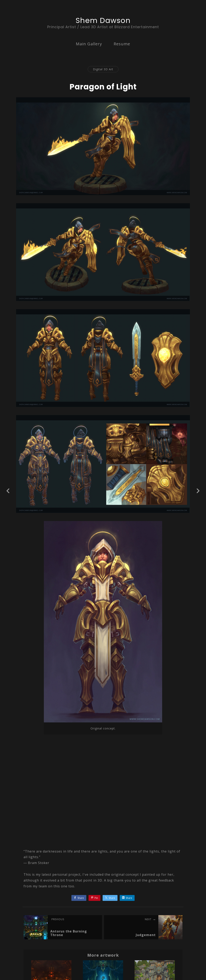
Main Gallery (89, 44)
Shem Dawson (103, 20)
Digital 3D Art (103, 69)
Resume (122, 44)
